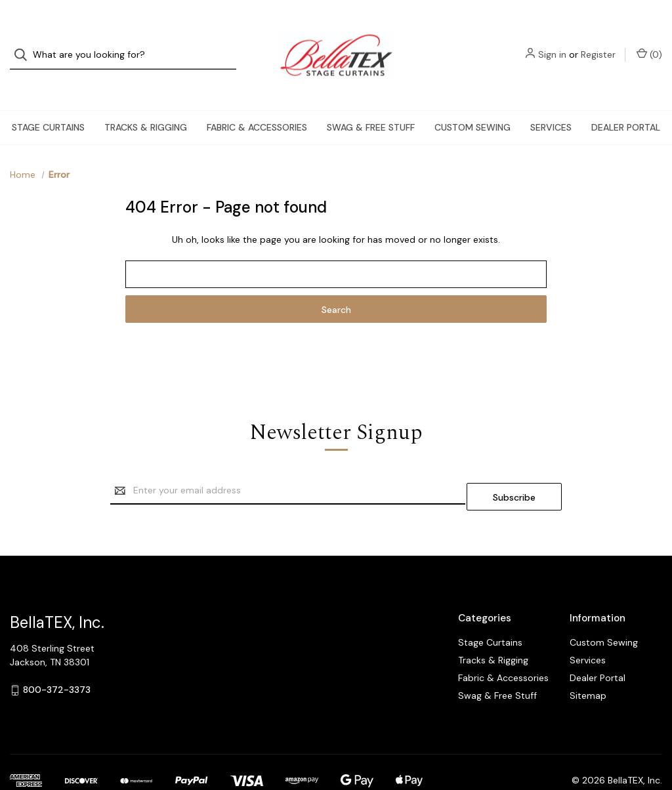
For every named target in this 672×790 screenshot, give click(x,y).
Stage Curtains (48, 102)
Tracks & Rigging (146, 102)
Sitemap (588, 664)
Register (598, 43)
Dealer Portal (626, 102)
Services (551, 102)
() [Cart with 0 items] (649, 42)
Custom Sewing (472, 102)
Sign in (552, 43)
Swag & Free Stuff (371, 102)
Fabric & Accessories (257, 102)
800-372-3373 (57, 659)
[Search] (25, 43)
